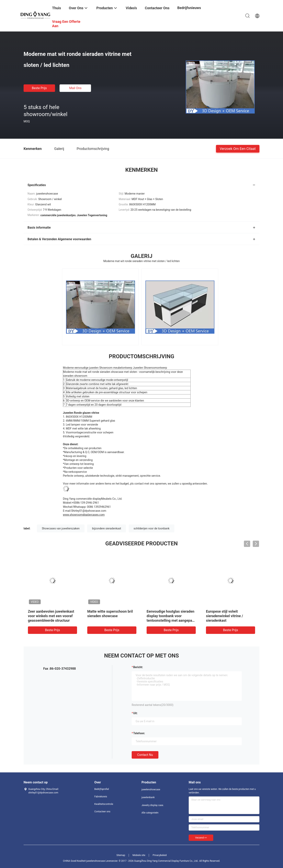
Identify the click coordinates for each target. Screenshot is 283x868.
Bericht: (138, 667)
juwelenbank (148, 797)
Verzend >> (201, 838)
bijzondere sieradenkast (107, 528)
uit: (135, 713)
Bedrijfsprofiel (102, 789)
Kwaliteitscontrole (104, 804)
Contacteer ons (102, 812)
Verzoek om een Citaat (238, 148)
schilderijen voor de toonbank (152, 528)
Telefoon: (139, 733)
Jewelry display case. (153, 805)
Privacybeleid (160, 855)
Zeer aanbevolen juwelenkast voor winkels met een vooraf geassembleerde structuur (51, 616)
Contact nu (145, 755)
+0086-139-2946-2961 (85, 503)
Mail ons (75, 88)
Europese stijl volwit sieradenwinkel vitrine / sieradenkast (224, 616)
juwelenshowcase (151, 790)
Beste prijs (39, 88)
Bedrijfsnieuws (189, 8)
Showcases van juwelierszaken (61, 528)
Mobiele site (139, 855)
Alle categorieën (150, 813)
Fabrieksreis (101, 797)
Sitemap (121, 855)
